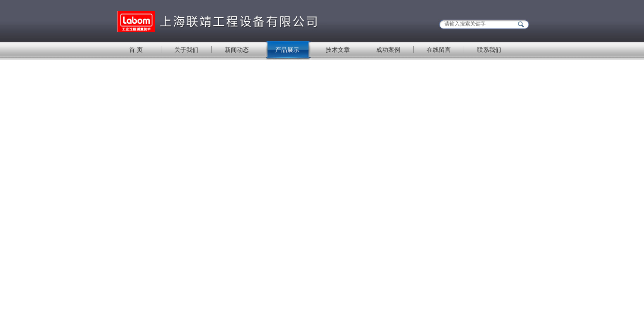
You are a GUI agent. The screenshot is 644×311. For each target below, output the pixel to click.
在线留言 (439, 50)
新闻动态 (237, 50)
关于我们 (186, 50)
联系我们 (489, 50)
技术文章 (338, 50)
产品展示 (287, 50)
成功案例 (388, 50)
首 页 (136, 50)
